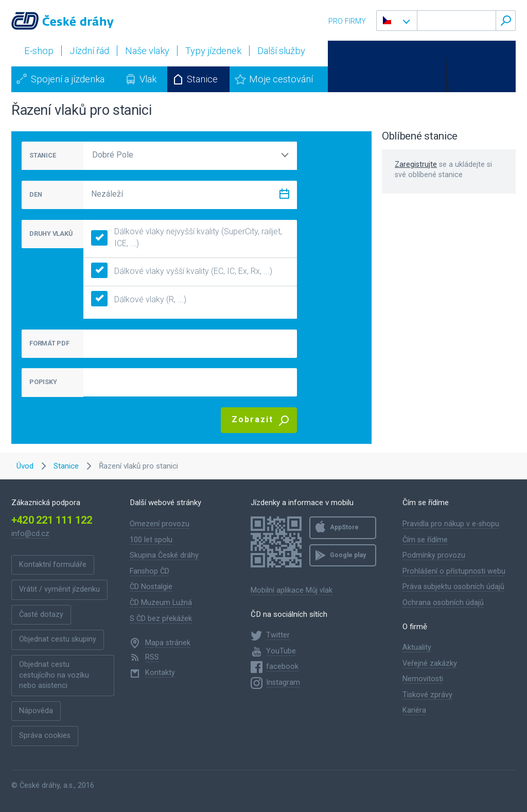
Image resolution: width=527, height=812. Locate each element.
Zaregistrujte (416, 165)
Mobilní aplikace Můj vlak (292, 590)
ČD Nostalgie (151, 587)
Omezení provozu (160, 524)
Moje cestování (281, 79)
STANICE (42, 155)
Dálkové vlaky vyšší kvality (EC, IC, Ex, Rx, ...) (182, 272)
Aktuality (417, 647)
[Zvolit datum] (284, 196)
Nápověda (36, 711)
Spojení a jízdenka (68, 79)
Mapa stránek (168, 643)
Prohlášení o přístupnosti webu (454, 571)
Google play (348, 555)
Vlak (148, 79)
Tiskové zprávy (427, 695)
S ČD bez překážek (161, 619)
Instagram (283, 683)
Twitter (278, 635)
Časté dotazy (41, 615)
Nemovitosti (423, 679)
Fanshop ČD (150, 571)
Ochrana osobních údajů (443, 603)
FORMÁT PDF (49, 343)
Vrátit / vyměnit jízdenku (59, 589)
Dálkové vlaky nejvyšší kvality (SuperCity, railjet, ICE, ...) (187, 237)
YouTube (281, 651)
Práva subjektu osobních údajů (453, 587)
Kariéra (414, 710)
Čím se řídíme (425, 540)
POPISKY (43, 382)
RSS (152, 657)
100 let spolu (151, 540)
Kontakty (160, 673)
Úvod (25, 466)
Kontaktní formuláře (53, 565)
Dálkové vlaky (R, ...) (139, 300)
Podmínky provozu (434, 555)
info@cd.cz (30, 534)
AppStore (344, 527)
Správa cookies (45, 736)
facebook (282, 667)
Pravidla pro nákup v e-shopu (451, 524)
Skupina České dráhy (164, 555)
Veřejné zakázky (430, 663)
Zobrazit (252, 419)
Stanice (202, 79)
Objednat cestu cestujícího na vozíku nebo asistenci (54, 675)
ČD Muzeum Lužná (161, 603)
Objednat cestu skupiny (58, 639)
